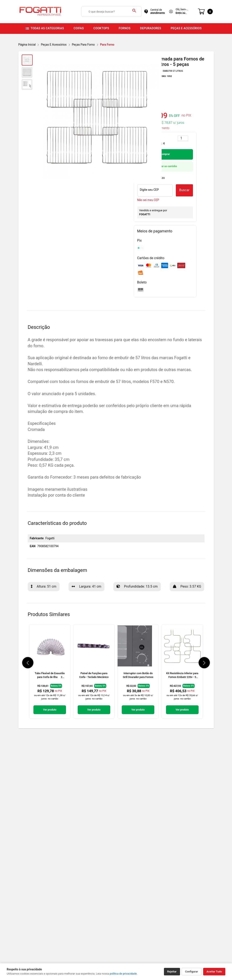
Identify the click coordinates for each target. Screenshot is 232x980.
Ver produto (50, 710)
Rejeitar (172, 972)
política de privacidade (123, 974)
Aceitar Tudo (214, 972)
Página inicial (27, 45)
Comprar (165, 154)
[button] (28, 663)
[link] (50, 671)
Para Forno (107, 45)
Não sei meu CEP (148, 200)
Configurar (192, 972)
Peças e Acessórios (54, 45)
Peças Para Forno (83, 45)
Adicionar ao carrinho (165, 166)
